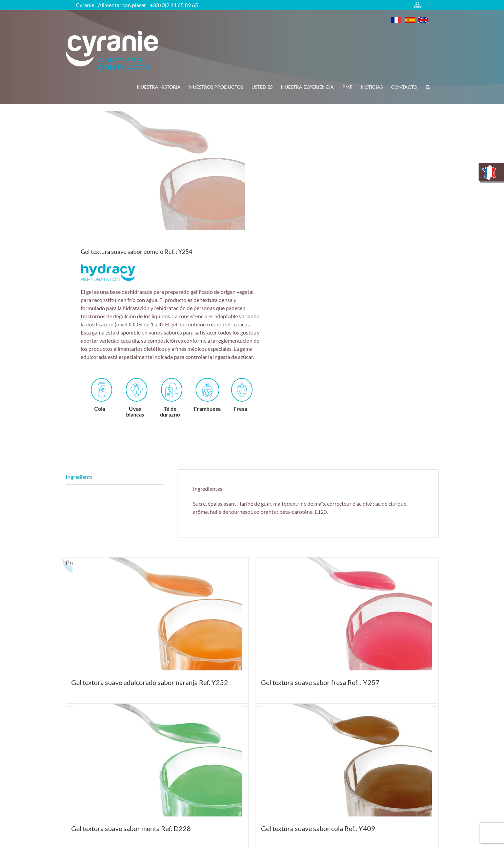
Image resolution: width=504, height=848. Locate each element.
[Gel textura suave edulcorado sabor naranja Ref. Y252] (157, 614)
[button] (428, 87)
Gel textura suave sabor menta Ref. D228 (131, 828)
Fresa (241, 395)
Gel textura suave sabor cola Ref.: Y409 (318, 828)
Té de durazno (170, 398)
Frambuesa (207, 395)
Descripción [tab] (114, 477)
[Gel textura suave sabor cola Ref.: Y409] (347, 760)
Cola (101, 395)
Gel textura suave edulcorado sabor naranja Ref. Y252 (150, 682)
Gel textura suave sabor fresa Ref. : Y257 (320, 682)
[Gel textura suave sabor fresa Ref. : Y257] (347, 614)
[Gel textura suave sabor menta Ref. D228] (157, 760)
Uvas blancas (136, 398)
